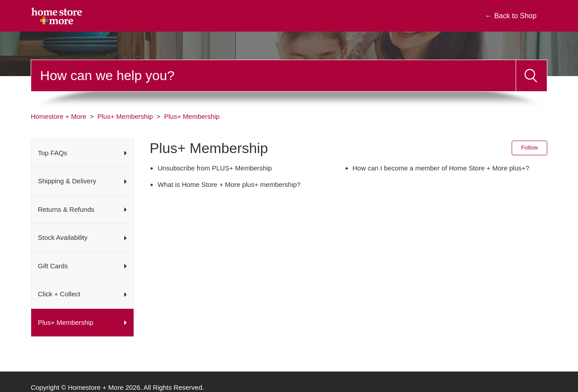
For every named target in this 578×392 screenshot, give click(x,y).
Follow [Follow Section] (529, 148)
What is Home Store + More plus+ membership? (229, 184)
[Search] (273, 76)
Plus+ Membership (125, 116)
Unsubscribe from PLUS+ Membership (215, 168)
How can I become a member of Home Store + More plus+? (441, 168)
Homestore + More (59, 116)
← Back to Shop (511, 16)
